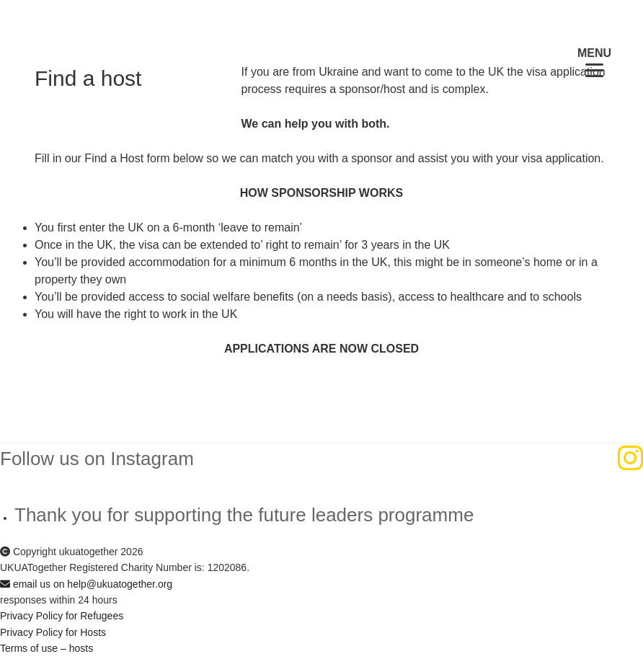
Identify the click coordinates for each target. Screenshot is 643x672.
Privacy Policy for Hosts (53, 632)
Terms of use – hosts (46, 648)
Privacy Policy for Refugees (62, 616)
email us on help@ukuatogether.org (86, 584)
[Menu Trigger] (594, 62)
